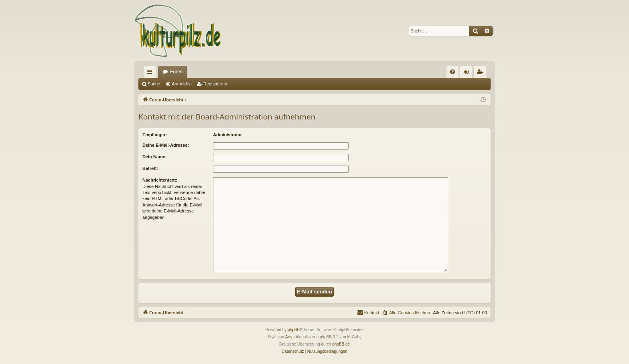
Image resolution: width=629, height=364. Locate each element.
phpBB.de (341, 344)
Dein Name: (155, 157)
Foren (176, 72)
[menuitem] (452, 72)
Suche (154, 84)
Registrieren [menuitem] (482, 73)
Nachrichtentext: (160, 180)
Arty (289, 337)
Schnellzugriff (151, 73)
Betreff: (150, 168)
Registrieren (215, 84)
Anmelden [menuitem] (468, 73)
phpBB (294, 330)
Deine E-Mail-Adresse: (166, 145)
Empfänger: (155, 135)
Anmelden (182, 84)
